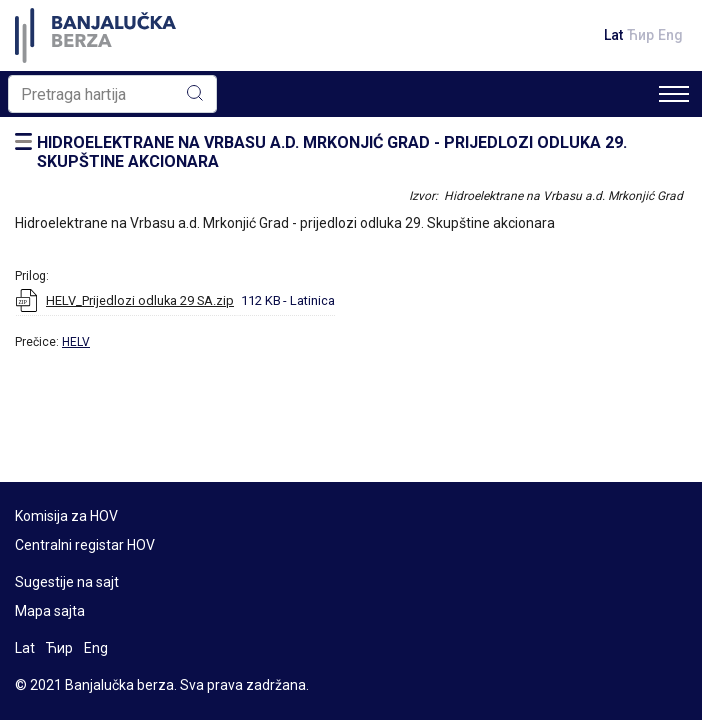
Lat (613, 35)
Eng (670, 35)
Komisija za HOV (66, 516)
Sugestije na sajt (67, 582)
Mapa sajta (50, 611)
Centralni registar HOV (85, 545)
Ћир (640, 35)
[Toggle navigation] (674, 94)
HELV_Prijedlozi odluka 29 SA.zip (140, 300)
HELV (76, 342)
